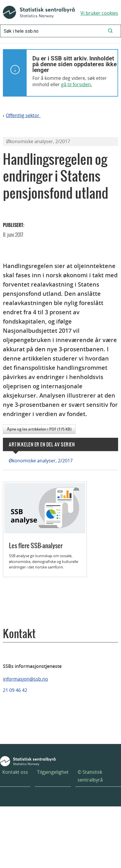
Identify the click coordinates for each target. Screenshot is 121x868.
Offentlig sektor (23, 116)
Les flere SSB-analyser (36, 545)
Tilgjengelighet (53, 772)
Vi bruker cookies (99, 13)
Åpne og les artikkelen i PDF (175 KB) (39, 429)
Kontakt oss (15, 772)
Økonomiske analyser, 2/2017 (41, 461)
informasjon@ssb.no (25, 679)
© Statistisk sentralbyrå (90, 776)
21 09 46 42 (15, 690)
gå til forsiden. (77, 84)
